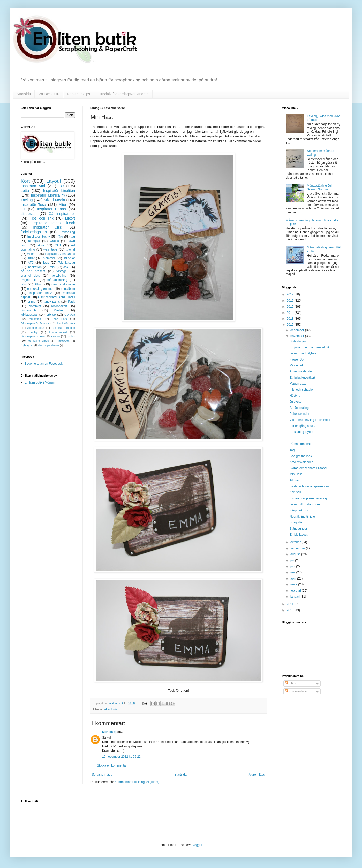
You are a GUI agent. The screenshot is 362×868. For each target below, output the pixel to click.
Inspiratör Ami (33, 186)
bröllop (51, 315)
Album (39, 284)
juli (293, 560)
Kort (25, 181)
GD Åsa (70, 315)
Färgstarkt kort (300, 510)
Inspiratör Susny (39, 237)
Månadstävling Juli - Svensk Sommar (321, 187)
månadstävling (57, 280)
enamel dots (30, 276)
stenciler (69, 258)
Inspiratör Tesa (33, 205)
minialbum (68, 289)
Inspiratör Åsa (66, 323)
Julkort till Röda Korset (305, 504)
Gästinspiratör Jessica (35, 323)
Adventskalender (301, 371)
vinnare (32, 254)
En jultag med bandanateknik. (310, 347)
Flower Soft (297, 359)
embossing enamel (40, 289)
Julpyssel (296, 402)
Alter (107, 709)
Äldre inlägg (257, 775)
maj (293, 572)
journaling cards (38, 341)
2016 (291, 301)
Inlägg (291, 683)
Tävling (27, 200)
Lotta (115, 709)
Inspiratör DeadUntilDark (53, 223)
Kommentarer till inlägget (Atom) (137, 782)
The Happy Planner (48, 345)
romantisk (35, 319)
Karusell (295, 492)
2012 (291, 325)
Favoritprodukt (58, 332)
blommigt (35, 306)
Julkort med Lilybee (303, 353)
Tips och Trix (42, 218)
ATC (31, 263)
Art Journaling (299, 408)
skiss (41, 245)
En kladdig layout (301, 432)
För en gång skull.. (302, 426)
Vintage (62, 271)
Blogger (197, 845)
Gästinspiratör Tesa (33, 336)
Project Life (29, 280)
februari (296, 591)
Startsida (24, 94)
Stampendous (36, 328)
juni (293, 566)
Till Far (294, 480)
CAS (58, 245)
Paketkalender (300, 414)
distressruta (29, 310)
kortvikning (59, 276)
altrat (31, 258)
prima (32, 302)
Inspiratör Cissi (48, 227)
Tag (292, 450)
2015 (291, 307)
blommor (49, 258)
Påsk (71, 302)
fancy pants (52, 302)
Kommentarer (296, 691)
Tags (46, 263)
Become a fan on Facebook (44, 364)
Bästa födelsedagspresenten (309, 486)
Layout (54, 181)
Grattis (54, 241)
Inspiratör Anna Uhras (60, 254)
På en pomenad (301, 444)
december (298, 330)
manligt (33, 332)
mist (52, 267)
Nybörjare (27, 345)
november (298, 336)
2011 (291, 604)
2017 (291, 294)
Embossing (67, 232)
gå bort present (33, 271)
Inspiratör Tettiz (40, 293)
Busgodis (296, 522)
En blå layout (299, 535)
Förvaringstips (79, 94)
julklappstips (29, 315)
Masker (59, 310)
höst (24, 284)
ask (66, 267)
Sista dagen (298, 341)
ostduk (71, 336)
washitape (50, 249)
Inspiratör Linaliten (59, 191)
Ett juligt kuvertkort (302, 378)
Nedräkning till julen (303, 517)
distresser (29, 214)
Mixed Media (54, 200)
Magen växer (299, 384)
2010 (291, 610)
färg (60, 237)
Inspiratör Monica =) (48, 195)
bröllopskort (59, 306)
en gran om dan (64, 328)
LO (61, 186)
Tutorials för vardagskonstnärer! (123, 94)
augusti (296, 554)
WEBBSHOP (49, 94)
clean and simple (63, 284)
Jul (23, 209)
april (294, 578)
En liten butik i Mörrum (40, 382)
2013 (291, 319)
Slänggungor (298, 529)
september (298, 548)
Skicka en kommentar (112, 765)
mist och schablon (302, 390)
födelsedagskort (34, 232)
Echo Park (60, 319)
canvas (56, 336)
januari (295, 597)
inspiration (35, 267)
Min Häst (296, 474)
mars (294, 584)
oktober (296, 542)
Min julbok (297, 365)
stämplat (34, 241)
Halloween (63, 341)
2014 (291, 313)
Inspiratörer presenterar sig (308, 498)
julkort (70, 218)
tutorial (70, 249)
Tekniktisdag (66, 263)
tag (73, 237)
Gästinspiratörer (62, 214)
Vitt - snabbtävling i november (310, 420)
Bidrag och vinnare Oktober (308, 468)
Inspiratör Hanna (51, 209)
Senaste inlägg (102, 775)
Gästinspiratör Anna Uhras (56, 297)
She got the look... (302, 456)
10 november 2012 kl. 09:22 (121, 757)
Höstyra (295, 396)
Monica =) (109, 732)
